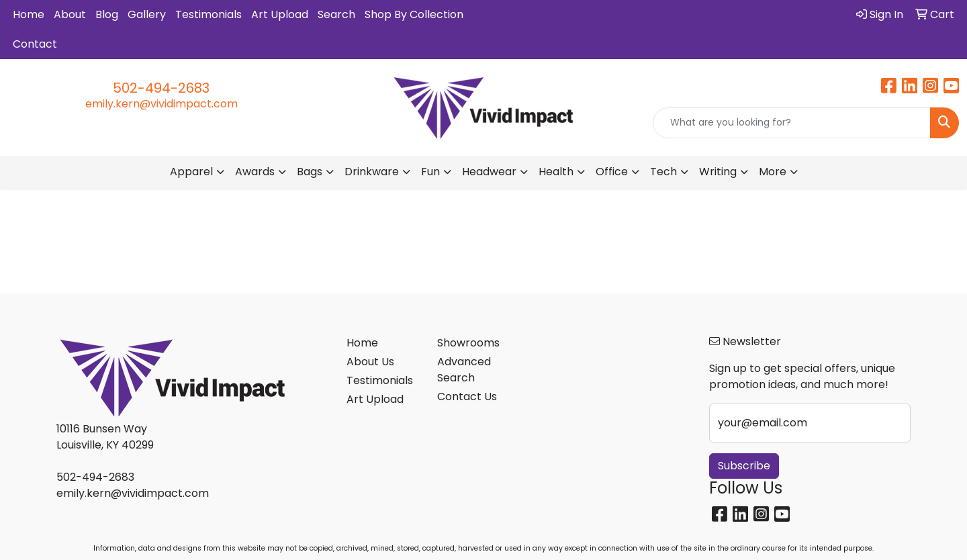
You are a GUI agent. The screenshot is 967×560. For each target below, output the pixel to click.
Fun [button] (430, 172)
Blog (107, 14)
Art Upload (280, 14)
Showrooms (468, 343)
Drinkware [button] (372, 172)
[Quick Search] (792, 123)
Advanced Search (464, 370)
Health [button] (556, 172)
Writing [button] (718, 172)
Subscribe (744, 466)
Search (336, 14)
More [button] (773, 172)
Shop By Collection (414, 14)
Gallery (147, 14)
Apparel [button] (191, 172)
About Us (370, 362)
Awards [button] (255, 172)
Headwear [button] (489, 172)
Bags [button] (310, 172)
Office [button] (612, 172)
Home (29, 14)
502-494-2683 (161, 88)
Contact (35, 44)
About (70, 14)
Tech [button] (663, 172)
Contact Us (467, 396)
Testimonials (209, 14)
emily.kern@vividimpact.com (162, 104)
